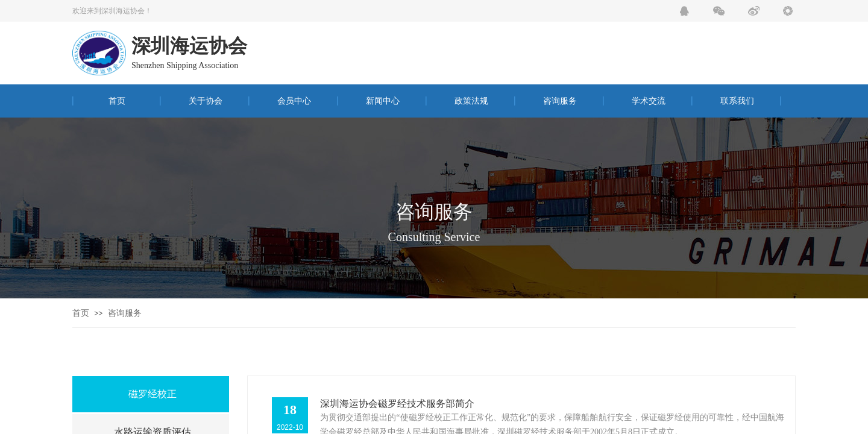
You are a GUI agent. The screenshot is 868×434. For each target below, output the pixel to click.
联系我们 (737, 101)
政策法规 (471, 101)
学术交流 (649, 101)
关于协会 (206, 101)
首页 (117, 101)
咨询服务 (560, 101)
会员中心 (294, 101)
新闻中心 (383, 101)
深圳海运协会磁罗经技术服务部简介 (397, 404)
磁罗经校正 (153, 394)
